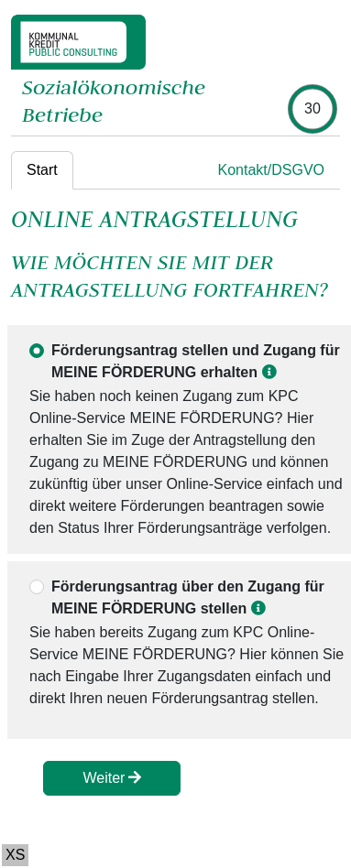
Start (42, 170)
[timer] (313, 109)
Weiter (112, 778)
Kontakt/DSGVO (272, 170)
